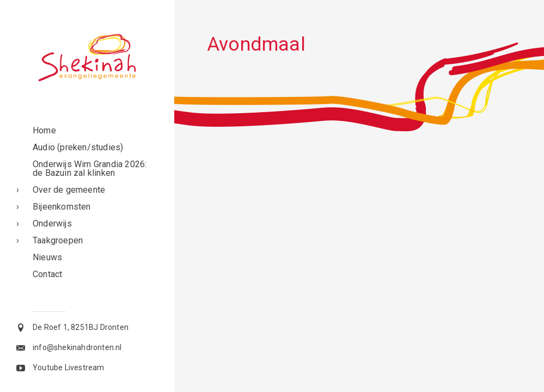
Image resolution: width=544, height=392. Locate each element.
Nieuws (47, 257)
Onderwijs (52, 223)
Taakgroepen (58, 240)
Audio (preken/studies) (78, 147)
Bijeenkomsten (62, 207)
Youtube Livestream (69, 367)
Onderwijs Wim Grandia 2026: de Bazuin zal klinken (90, 169)
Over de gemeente (69, 190)
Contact (47, 274)
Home (44, 130)
